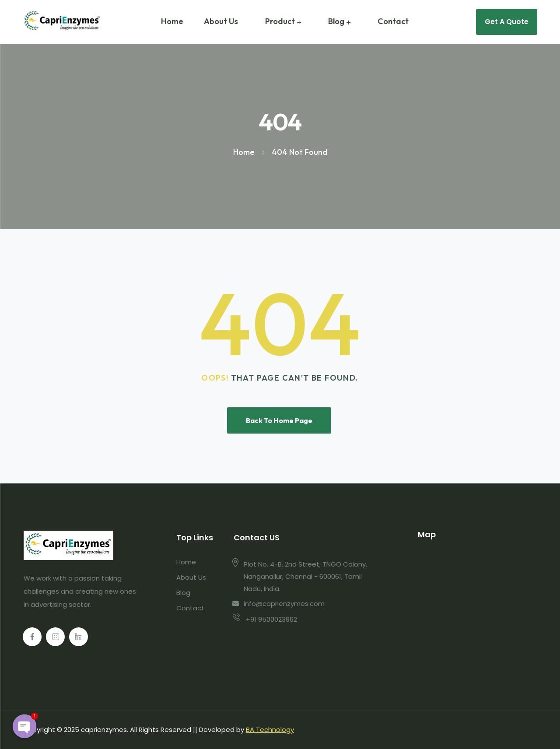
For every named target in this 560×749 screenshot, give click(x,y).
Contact (393, 21)
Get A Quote (507, 22)
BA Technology (270, 730)
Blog (336, 21)
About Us (221, 21)
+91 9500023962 (271, 619)
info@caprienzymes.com (284, 604)
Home (172, 21)
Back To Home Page (279, 420)
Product (280, 21)
